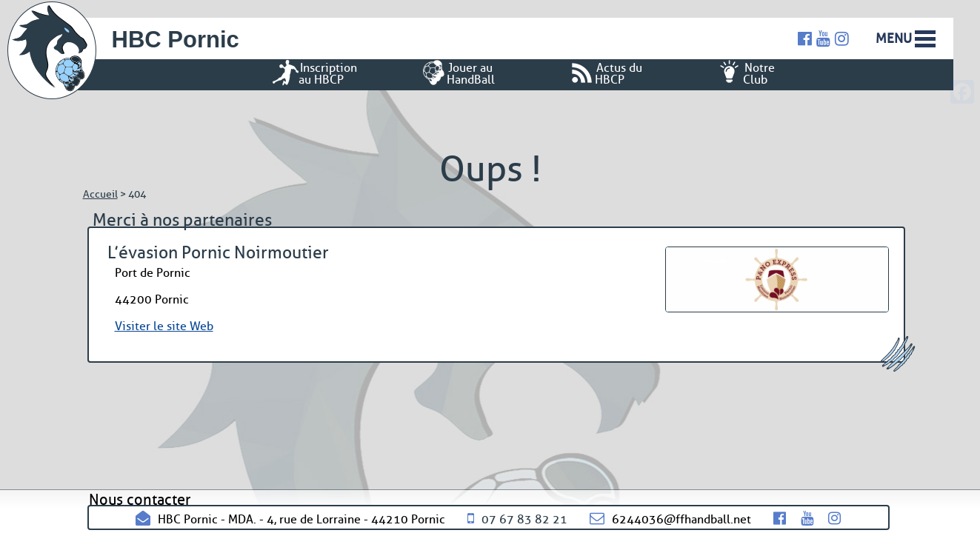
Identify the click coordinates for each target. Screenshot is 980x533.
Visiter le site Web (164, 326)
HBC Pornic (176, 40)
